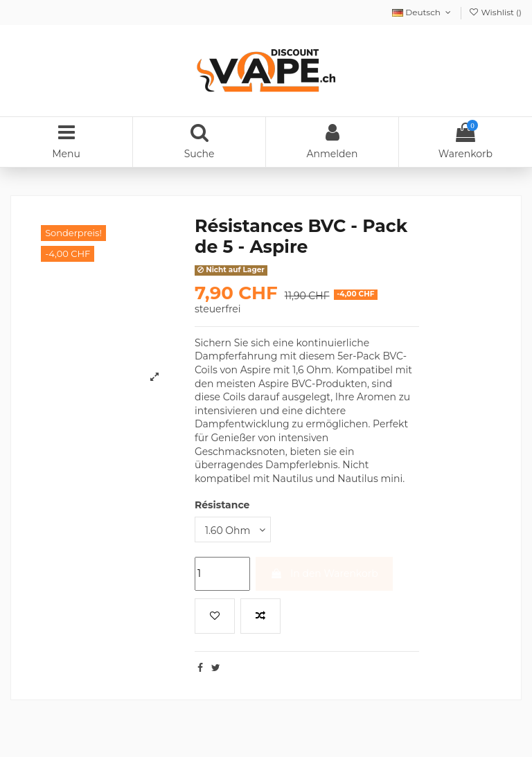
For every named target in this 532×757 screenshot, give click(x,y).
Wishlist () (495, 12)
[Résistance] (233, 529)
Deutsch (423, 12)
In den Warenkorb (324, 573)
